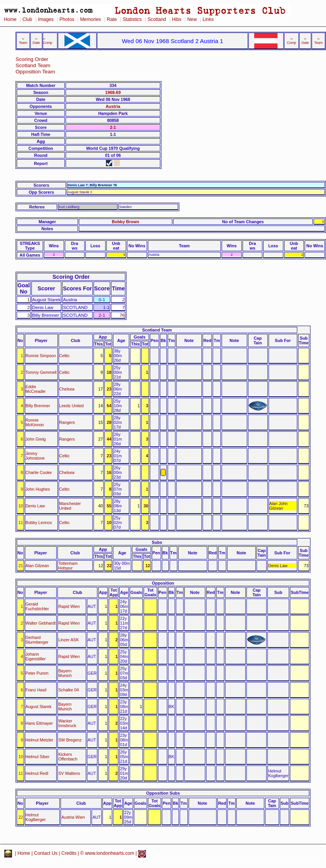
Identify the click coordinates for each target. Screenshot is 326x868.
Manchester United (70, 506)
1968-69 (113, 92)
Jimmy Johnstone (35, 456)
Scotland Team (33, 65)
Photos (67, 19)
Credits (69, 853)
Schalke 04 (68, 690)
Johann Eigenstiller (36, 656)
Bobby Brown (126, 222)
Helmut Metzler (40, 740)
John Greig (36, 439)
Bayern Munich (65, 673)
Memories (90, 19)
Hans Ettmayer (39, 723)
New (192, 19)
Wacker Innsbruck (67, 723)
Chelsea (67, 389)
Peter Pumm (37, 673)
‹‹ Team (23, 41)
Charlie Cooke (39, 472)
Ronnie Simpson (41, 356)
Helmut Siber (38, 757)
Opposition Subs (163, 793)
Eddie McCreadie (36, 389)
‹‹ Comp (48, 41)
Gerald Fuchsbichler (37, 606)
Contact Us (46, 853)
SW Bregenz (70, 740)
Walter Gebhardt (41, 623)
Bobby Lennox (39, 523)
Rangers (67, 422)
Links (208, 19)
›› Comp (291, 41)
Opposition (163, 583)
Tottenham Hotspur (68, 566)
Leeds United (72, 406)
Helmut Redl (37, 773)
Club (27, 19)
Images (46, 19)
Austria (113, 106)
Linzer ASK (68, 640)
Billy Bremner (38, 406)
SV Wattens (69, 773)
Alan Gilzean (37, 566)
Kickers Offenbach (68, 757)
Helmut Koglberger (36, 817)
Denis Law (35, 506)
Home (10, 19)
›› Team (319, 41)
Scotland (157, 19)
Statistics (132, 19)
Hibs (177, 19)
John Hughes (38, 489)
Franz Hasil (36, 690)
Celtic (65, 356)
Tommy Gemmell (41, 372)
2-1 (113, 127)
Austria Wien (73, 817)
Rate (112, 19)
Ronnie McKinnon (35, 422)
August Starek (39, 707)
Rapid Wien (69, 606)
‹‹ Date (36, 41)
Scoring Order (32, 59)
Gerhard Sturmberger (37, 640)
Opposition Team (35, 72)
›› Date (305, 41)
